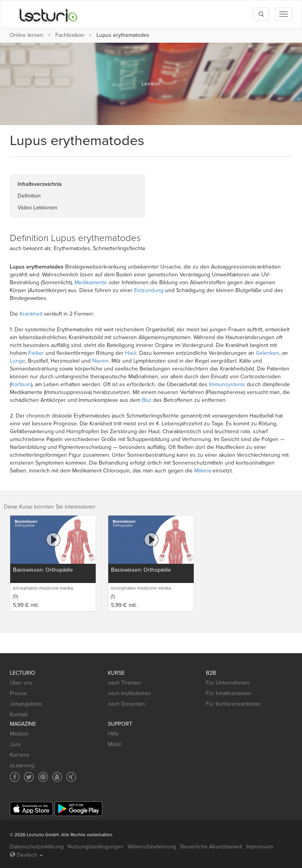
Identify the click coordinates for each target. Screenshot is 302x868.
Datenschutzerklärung (37, 847)
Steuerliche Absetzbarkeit (211, 847)
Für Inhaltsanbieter (229, 693)
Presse (18, 693)
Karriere (19, 755)
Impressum (260, 847)
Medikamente (91, 282)
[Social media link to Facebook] (15, 777)
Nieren (100, 361)
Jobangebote (26, 704)
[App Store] (31, 809)
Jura (15, 744)
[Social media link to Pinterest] (43, 777)
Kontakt (19, 715)
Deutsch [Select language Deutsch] (26, 855)
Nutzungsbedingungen (96, 847)
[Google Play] (78, 809)
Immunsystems (227, 384)
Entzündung (149, 290)
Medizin (19, 734)
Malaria (203, 471)
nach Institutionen (129, 693)
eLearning (22, 765)
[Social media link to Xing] (71, 777)
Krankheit (31, 314)
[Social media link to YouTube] (57, 777)
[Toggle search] (261, 14)
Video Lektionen (37, 208)
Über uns (21, 683)
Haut (131, 353)
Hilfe (113, 734)
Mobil (114, 744)
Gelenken (267, 353)
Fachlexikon (70, 35)
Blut (147, 400)
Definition (29, 196)
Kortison (21, 384)
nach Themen (125, 683)
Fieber (36, 353)
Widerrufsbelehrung (152, 847)
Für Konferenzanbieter (233, 704)
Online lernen (26, 35)
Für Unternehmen (228, 683)
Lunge (17, 361)
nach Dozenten (126, 704)
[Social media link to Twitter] (29, 777)
